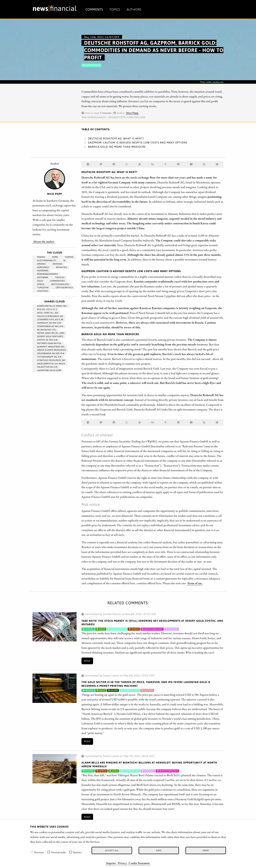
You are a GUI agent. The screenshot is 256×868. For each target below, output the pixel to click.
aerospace (42, 267)
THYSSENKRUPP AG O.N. (48, 357)
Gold (39, 281)
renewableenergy (46, 274)
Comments (94, 9)
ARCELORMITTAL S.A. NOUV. (50, 364)
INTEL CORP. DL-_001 (46, 313)
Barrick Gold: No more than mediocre (117, 147)
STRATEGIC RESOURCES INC (50, 360)
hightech (41, 291)
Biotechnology (59, 284)
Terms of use (194, 583)
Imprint (111, 863)
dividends (41, 271)
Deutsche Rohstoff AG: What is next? (116, 138)
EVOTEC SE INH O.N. (46, 340)
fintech (59, 277)
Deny (206, 850)
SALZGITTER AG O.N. (46, 367)
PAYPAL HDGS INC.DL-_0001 (49, 333)
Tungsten (42, 288)
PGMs (54, 257)
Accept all (112, 850)
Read (87, 661)
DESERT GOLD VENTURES (49, 336)
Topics (115, 9)
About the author (44, 241)
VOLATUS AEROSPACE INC (49, 316)
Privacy (122, 863)
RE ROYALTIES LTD (45, 330)
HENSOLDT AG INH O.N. (48, 323)
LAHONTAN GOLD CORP (48, 370)
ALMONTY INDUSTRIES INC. (50, 347)
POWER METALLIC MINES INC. (51, 306)
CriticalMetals (63, 288)
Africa (39, 284)
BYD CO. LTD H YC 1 (46, 309)
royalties (60, 267)
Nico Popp (132, 113)
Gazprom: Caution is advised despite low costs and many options (138, 142)
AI (63, 260)
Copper (68, 257)
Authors (134, 9)
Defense (56, 264)
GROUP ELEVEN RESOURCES (50, 350)
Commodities (56, 281)
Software (41, 277)
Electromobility (45, 260)
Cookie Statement (139, 863)
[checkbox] (32, 852)
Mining (40, 257)
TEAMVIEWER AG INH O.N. (49, 326)
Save (159, 850)
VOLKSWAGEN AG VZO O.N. (50, 353)
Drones (40, 264)
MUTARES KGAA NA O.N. (48, 343)
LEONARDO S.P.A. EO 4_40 (49, 319)
